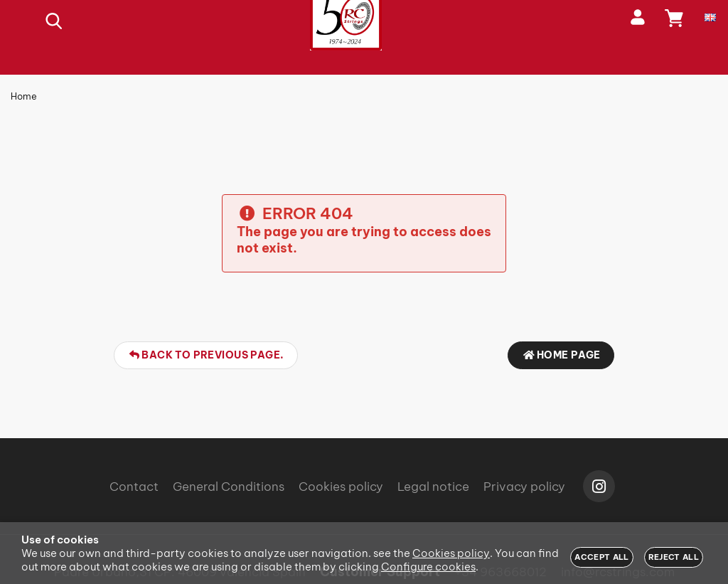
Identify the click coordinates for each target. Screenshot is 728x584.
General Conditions (229, 487)
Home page (561, 355)
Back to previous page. (205, 355)
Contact (134, 487)
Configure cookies (428, 567)
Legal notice (433, 487)
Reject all (674, 557)
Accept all (601, 557)
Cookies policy (341, 487)
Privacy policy (524, 487)
